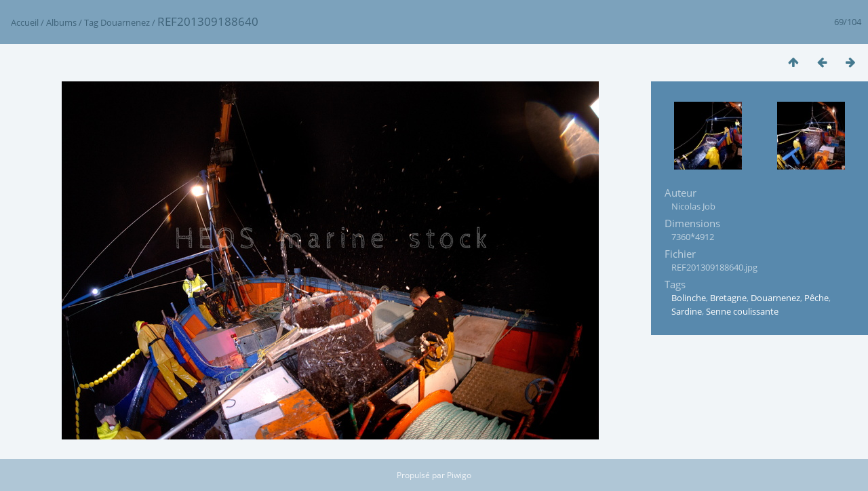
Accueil (25, 22)
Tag (91, 22)
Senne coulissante (742, 311)
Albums (61, 22)
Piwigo (459, 475)
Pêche (816, 298)
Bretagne (728, 298)
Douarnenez (125, 22)
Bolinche (689, 298)
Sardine (687, 311)
